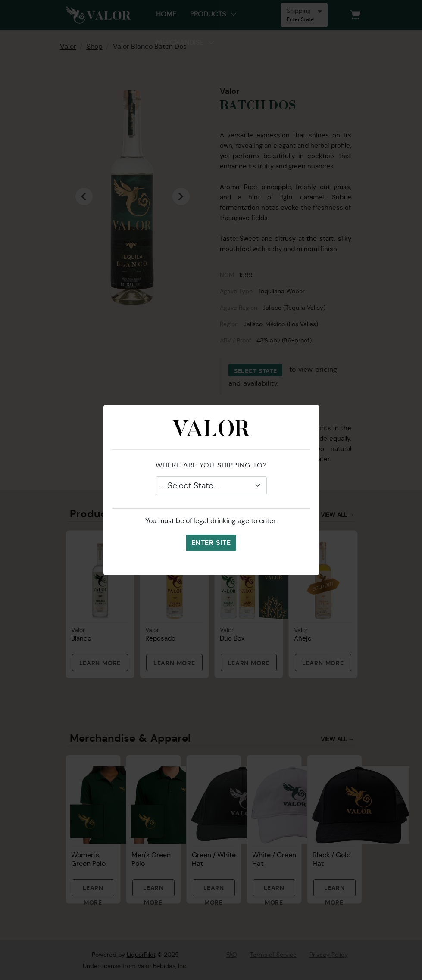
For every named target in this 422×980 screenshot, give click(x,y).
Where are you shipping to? (211, 465)
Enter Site (211, 543)
